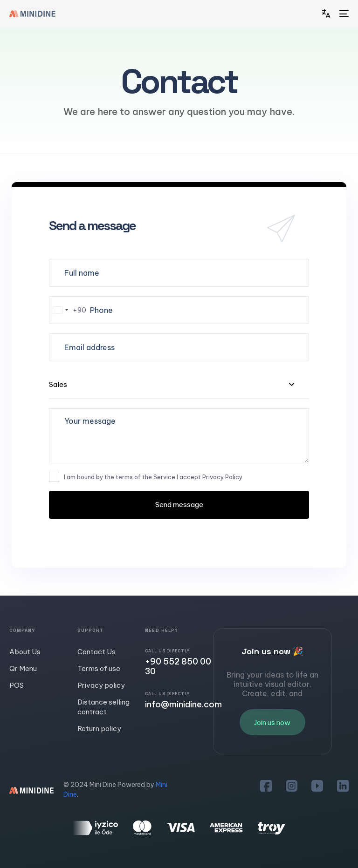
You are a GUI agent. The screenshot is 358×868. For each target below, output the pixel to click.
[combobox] (68, 310)
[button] (328, 14)
